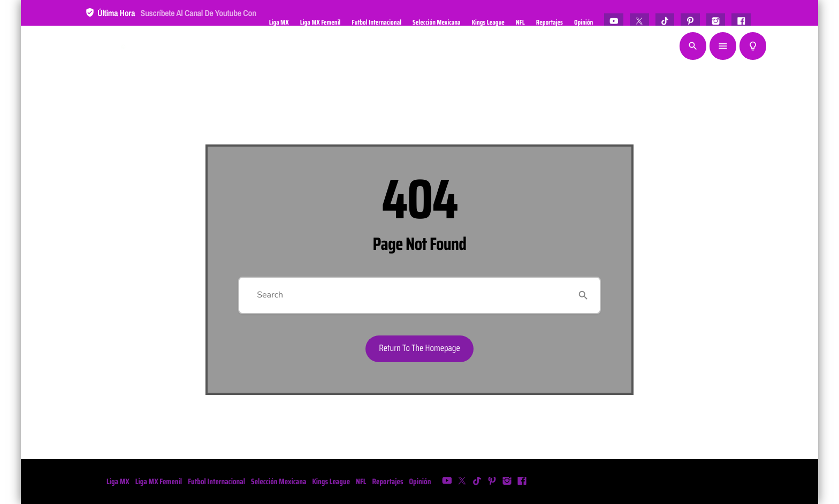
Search (270, 295)
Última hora (171, 21)
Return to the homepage (419, 348)
